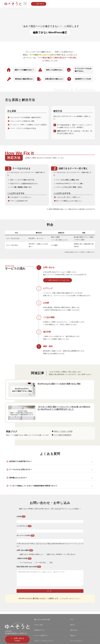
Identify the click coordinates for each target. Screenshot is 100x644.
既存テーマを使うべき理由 (63, 431)
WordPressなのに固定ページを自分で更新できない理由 (59, 384)
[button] (39, 4)
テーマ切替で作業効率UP (63, 435)
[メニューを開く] (25, 4)
